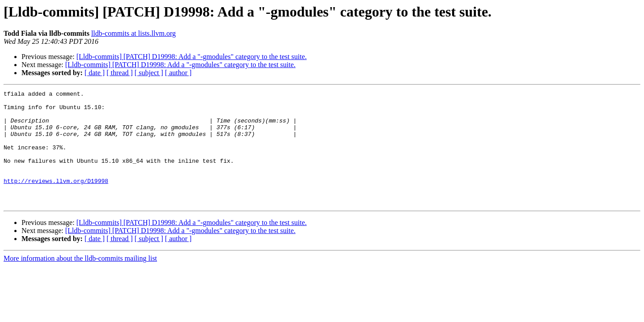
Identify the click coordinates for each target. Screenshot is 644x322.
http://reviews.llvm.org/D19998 (56, 199)
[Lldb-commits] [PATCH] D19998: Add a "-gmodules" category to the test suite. (192, 57)
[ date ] (95, 73)
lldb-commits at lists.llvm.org (133, 33)
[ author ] (178, 73)
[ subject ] (149, 73)
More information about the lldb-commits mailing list (80, 281)
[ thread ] (120, 73)
